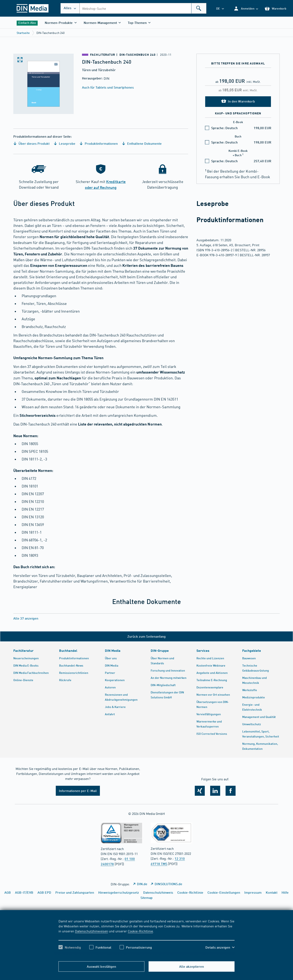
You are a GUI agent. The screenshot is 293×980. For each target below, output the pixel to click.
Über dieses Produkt (31, 143)
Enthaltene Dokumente (142, 143)
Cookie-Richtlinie (140, 931)
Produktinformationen (99, 143)
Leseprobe (64, 143)
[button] (246, 8)
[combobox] (143, 8)
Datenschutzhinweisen (91, 931)
